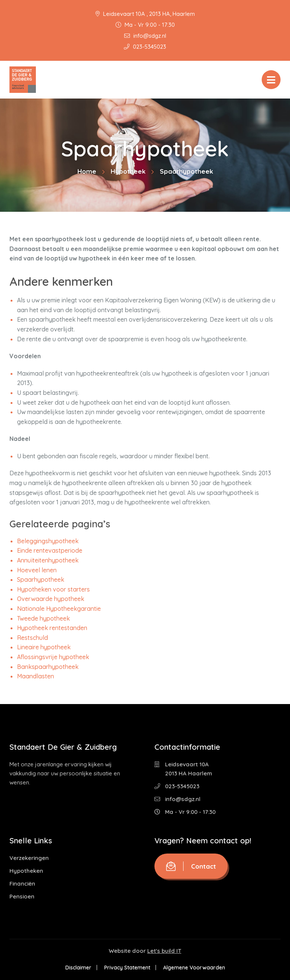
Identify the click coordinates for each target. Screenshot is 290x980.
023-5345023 (145, 47)
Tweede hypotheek (43, 618)
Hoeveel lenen (37, 570)
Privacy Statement (127, 968)
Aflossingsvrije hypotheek (53, 657)
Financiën (22, 884)
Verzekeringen (29, 858)
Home (87, 171)
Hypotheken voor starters (53, 589)
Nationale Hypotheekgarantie (59, 609)
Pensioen (22, 896)
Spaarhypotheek (41, 579)
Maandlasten (35, 676)
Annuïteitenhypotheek (48, 560)
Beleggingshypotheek (48, 541)
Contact (191, 866)
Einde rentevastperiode (50, 550)
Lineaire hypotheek (44, 647)
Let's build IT (164, 951)
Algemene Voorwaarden (194, 968)
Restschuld (32, 638)
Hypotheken (26, 871)
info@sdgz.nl (145, 36)
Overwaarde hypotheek (51, 599)
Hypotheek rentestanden (52, 628)
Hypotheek (128, 171)
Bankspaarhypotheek (48, 667)
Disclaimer (78, 968)
